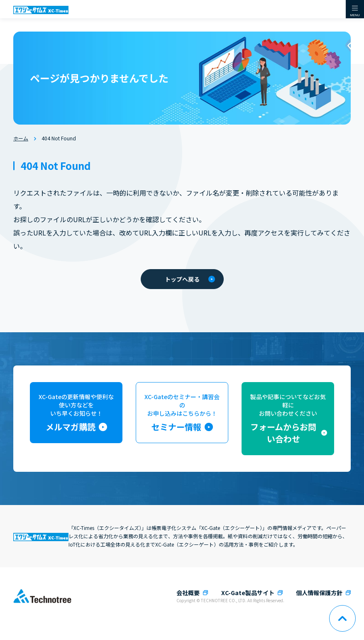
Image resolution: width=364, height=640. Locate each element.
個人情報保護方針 (319, 593)
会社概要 (188, 593)
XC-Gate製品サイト (248, 593)
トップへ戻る (190, 279)
